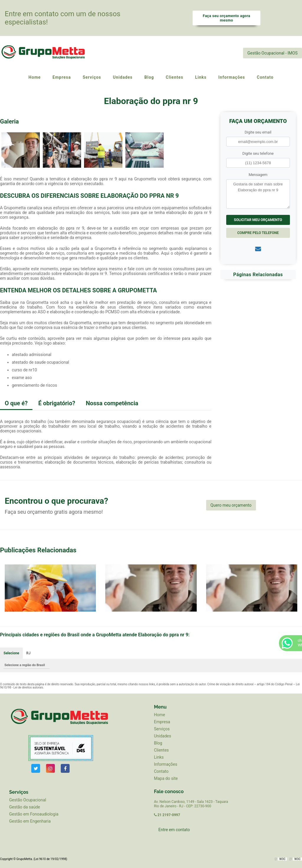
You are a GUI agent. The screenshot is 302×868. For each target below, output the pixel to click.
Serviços (162, 729)
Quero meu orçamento (231, 505)
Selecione (11, 653)
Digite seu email (258, 132)
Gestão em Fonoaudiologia (34, 814)
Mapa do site (166, 778)
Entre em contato (174, 830)
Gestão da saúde (25, 807)
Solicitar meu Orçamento (258, 220)
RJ (28, 653)
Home (160, 715)
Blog (158, 743)
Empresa (162, 722)
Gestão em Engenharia (30, 821)
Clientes (161, 750)
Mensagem (258, 175)
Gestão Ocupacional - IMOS (273, 53)
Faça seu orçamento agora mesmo (226, 18)
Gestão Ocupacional (28, 800)
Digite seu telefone (258, 153)
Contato (161, 771)
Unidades (163, 736)
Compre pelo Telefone (258, 233)
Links (159, 757)
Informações (166, 764)
